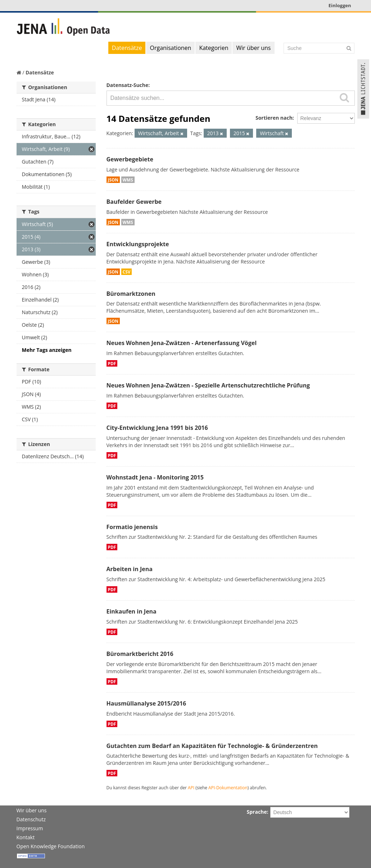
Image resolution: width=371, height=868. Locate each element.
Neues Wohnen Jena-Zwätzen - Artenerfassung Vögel (182, 343)
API (191, 787)
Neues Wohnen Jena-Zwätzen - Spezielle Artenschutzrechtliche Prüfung (208, 385)
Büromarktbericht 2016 (140, 654)
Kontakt (26, 837)
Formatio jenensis (132, 527)
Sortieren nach (274, 118)
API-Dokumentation (228, 787)
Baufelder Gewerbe (134, 202)
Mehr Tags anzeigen (47, 350)
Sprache (257, 812)
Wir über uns (253, 48)
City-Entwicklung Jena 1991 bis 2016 (157, 428)
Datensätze (127, 48)
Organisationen (170, 48)
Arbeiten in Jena (130, 569)
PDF (112, 363)
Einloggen (340, 5)
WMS (128, 180)
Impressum (30, 828)
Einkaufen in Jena (132, 611)
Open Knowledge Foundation (51, 846)
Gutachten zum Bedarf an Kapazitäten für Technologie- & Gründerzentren (212, 746)
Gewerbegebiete (130, 159)
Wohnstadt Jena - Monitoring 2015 (155, 477)
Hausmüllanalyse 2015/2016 (146, 703)
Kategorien (214, 48)
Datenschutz (31, 819)
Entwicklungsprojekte (138, 244)
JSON (113, 180)
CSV (127, 272)
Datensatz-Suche (128, 85)
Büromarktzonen (131, 294)
